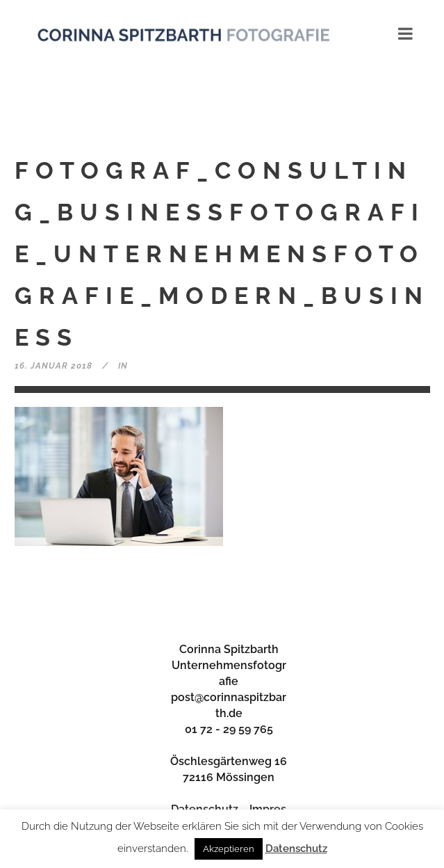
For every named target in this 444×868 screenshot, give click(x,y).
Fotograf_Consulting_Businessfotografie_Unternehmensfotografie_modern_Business (222, 254)
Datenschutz (296, 849)
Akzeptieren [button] (229, 849)
